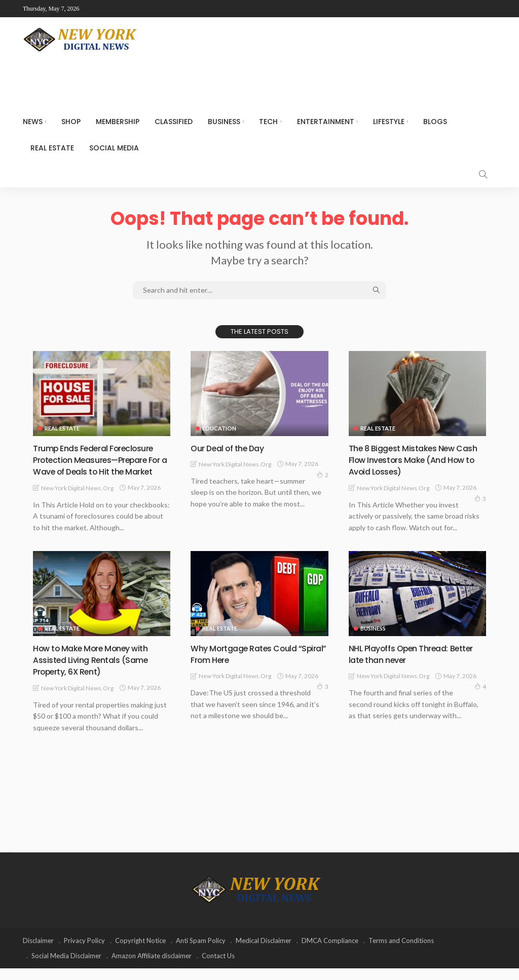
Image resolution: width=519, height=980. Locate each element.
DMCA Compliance (330, 952)
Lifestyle (389, 122)
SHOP (71, 122)
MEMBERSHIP (118, 122)
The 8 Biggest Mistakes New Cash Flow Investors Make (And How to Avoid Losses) (415, 460)
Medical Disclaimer (264, 952)
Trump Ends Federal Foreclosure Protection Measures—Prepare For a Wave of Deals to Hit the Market (100, 466)
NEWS (33, 122)
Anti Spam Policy (201, 952)
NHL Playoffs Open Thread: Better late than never (404, 665)
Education (219, 428)
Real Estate (52, 148)
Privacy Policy (84, 952)
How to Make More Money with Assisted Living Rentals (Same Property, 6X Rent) (98, 672)
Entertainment (326, 122)
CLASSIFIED (174, 122)
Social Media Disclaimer (66, 967)
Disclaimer (38, 952)
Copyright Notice (140, 952)
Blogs (435, 122)
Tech (268, 122)
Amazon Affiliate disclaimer (152, 967)
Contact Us (218, 967)
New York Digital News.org (77, 500)
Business (224, 122)
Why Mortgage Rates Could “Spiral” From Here (249, 665)
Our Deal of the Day (232, 448)
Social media (114, 148)
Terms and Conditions (401, 952)
